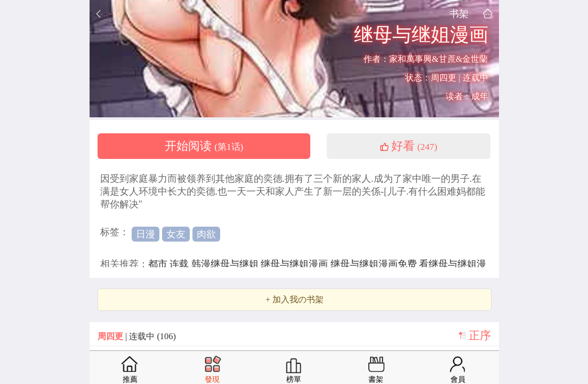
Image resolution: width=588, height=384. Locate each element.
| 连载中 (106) (137, 336)
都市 (159, 264)
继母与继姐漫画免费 (375, 264)
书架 (459, 14)
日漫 (146, 234)
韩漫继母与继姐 (226, 264)
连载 (180, 264)
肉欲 (206, 234)
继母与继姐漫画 (296, 264)
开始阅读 (204, 146)
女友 (176, 234)
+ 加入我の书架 (295, 300)
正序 (480, 335)
